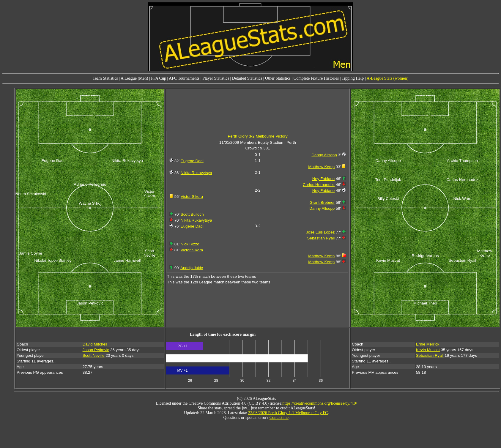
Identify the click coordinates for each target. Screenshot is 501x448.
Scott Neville (94, 355)
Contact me (279, 418)
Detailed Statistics (247, 78)
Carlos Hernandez (319, 185)
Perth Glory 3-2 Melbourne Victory (257, 136)
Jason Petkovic (96, 350)
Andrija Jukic (192, 268)
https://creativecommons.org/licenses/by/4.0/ (320, 403)
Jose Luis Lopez (320, 232)
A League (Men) (134, 78)
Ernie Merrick (428, 344)
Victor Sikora (192, 197)
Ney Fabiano (324, 179)
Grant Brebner (322, 202)
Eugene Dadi (192, 161)
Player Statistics (216, 78)
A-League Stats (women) (387, 78)
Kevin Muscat (428, 350)
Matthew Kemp (321, 167)
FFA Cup (159, 78)
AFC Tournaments (184, 78)
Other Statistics (278, 78)
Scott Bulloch (192, 214)
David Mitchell (95, 344)
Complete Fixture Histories (316, 78)
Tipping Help (353, 78)
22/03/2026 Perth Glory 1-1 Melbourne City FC (288, 413)
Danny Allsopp (324, 155)
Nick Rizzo (190, 244)
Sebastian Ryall (321, 238)
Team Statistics (105, 78)
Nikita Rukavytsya (196, 173)
